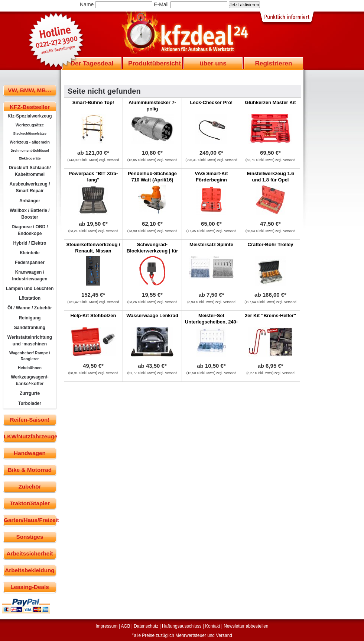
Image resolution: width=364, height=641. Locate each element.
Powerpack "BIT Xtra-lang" (93, 177)
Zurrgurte (30, 393)
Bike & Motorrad (30, 470)
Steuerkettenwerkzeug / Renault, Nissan (93, 248)
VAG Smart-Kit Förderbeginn (211, 177)
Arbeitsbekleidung (30, 570)
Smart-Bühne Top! (93, 102)
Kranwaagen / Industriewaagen (30, 276)
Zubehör (30, 487)
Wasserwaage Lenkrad (152, 315)
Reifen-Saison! (30, 420)
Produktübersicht (155, 63)
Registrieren (273, 63)
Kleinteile (30, 253)
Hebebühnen (30, 368)
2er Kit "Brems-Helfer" (270, 315)
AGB (125, 626)
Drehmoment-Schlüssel (30, 151)
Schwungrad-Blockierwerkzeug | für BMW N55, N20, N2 (152, 251)
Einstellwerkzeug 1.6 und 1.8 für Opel (270, 177)
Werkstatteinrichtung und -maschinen (30, 341)
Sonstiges (30, 537)
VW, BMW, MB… (30, 90)
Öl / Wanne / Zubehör (30, 308)
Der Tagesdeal (92, 63)
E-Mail (161, 4)
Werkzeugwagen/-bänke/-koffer (30, 380)
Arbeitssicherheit (30, 553)
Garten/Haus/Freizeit (30, 520)
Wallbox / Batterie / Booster (30, 214)
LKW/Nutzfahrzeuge (30, 436)
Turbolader (30, 403)
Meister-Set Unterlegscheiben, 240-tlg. (211, 322)
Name (87, 4)
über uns (213, 63)
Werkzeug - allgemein (30, 142)
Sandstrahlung (30, 328)
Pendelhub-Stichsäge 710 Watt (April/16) (152, 177)
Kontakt (212, 626)
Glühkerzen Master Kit (270, 102)
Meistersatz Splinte (211, 244)
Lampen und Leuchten (30, 289)
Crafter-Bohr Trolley (271, 244)
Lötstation (30, 298)
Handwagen (30, 453)
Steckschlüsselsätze (30, 133)
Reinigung (30, 318)
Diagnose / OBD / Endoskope (30, 230)
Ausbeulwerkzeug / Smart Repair (30, 187)
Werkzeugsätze (30, 125)
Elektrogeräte (30, 158)
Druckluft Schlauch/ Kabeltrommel (30, 171)
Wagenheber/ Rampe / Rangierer (30, 356)
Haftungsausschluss (182, 626)
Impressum (107, 626)
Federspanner (30, 262)
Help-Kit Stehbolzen (93, 315)
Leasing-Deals (30, 587)
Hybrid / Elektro (30, 243)
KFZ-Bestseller (30, 107)
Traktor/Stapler (30, 503)
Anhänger (30, 201)
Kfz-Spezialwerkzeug (30, 116)
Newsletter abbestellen (246, 626)
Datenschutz (146, 626)
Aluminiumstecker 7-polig (152, 106)
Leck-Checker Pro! (212, 102)
